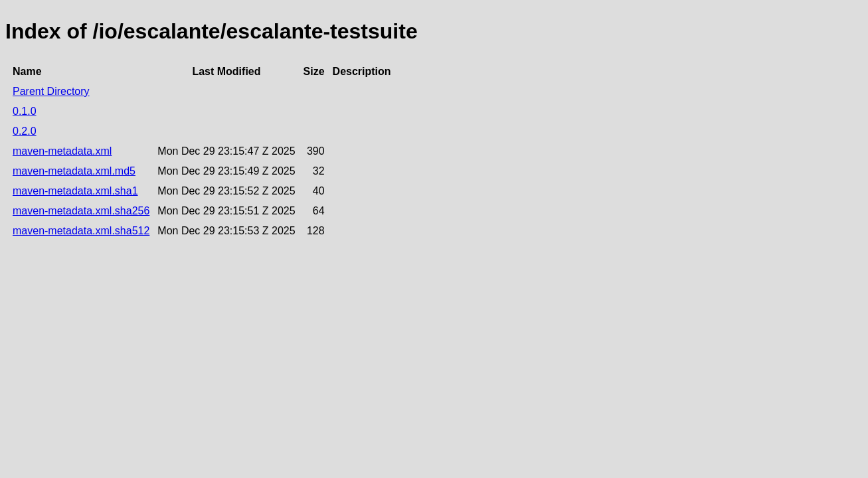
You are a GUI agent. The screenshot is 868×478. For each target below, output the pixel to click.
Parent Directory (51, 91)
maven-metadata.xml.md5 (74, 171)
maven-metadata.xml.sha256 (81, 211)
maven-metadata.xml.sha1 (75, 191)
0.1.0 (25, 111)
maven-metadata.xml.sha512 (81, 231)
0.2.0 (25, 131)
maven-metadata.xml (62, 151)
